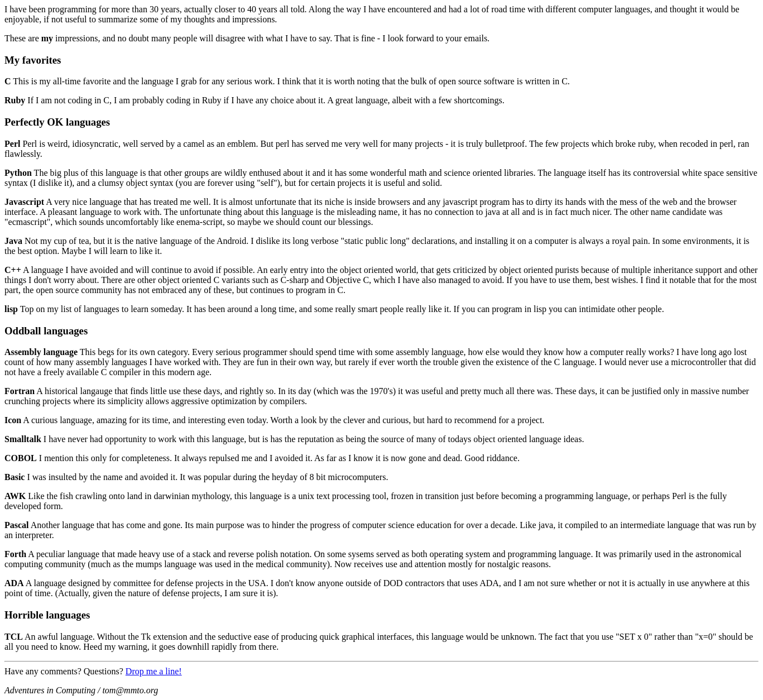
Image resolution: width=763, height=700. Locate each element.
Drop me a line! (154, 671)
